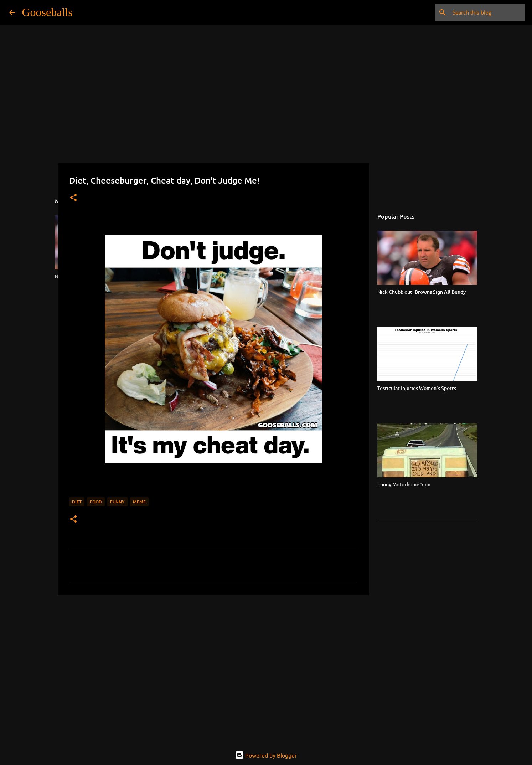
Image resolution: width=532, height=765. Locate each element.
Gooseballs (47, 12)
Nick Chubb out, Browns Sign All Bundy (422, 292)
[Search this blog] (487, 12)
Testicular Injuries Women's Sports (417, 388)
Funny (117, 502)
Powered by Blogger (266, 755)
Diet (77, 502)
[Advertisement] (213, 656)
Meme (139, 502)
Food (96, 502)
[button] (73, 198)
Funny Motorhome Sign (404, 484)
